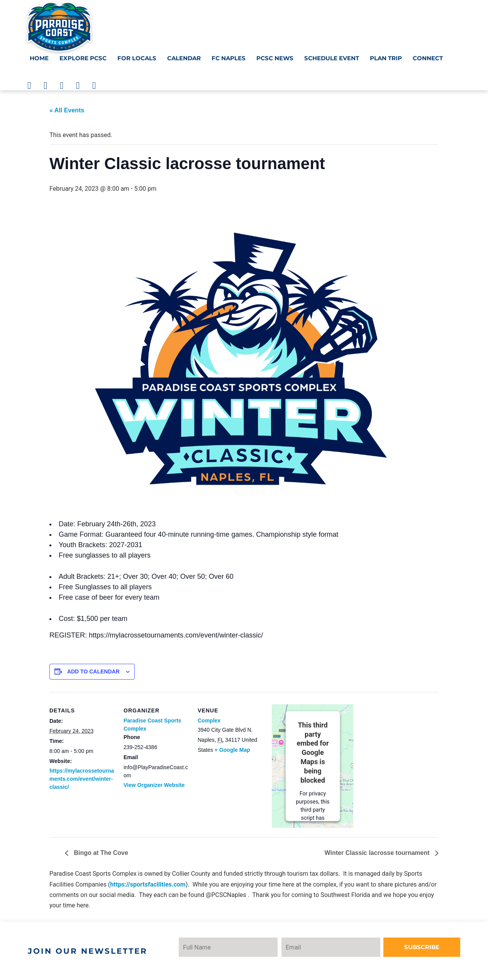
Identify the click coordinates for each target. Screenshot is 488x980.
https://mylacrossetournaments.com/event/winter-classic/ (82, 779)
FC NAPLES (229, 58)
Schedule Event (332, 58)
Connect (428, 58)
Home (39, 58)
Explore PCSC (83, 58)
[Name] (233, 947)
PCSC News (275, 58)
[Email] (347, 947)
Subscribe (433, 947)
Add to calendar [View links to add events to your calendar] (93, 671)
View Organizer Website (154, 785)
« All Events (67, 110)
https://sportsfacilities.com (148, 884)
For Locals (137, 58)
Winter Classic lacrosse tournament (378, 853)
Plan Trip (386, 58)
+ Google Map (232, 750)
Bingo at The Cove (100, 853)
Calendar (184, 58)
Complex (209, 721)
